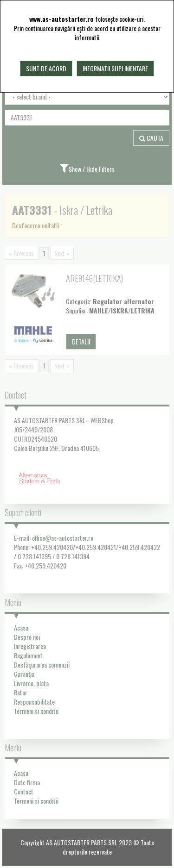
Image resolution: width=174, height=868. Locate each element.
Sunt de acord (46, 68)
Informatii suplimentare (115, 68)
